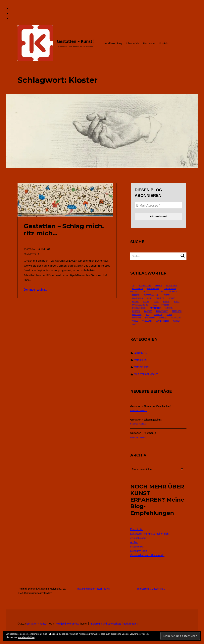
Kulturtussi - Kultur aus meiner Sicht (150, 534)
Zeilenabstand (138, 538)
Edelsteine (158, 292)
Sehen (169, 315)
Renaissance (162, 311)
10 (133, 285)
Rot (148, 315)
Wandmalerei (162, 321)
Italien (146, 302)
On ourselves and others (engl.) (147, 555)
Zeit (134, 324)
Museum (170, 308)
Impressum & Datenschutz (151, 589)
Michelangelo (139, 308)
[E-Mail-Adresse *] (158, 206)
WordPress (73, 624)
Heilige (172, 298)
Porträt (148, 311)
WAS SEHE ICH (142, 367)
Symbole (163, 318)
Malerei (165, 305)
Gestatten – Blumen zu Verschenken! (151, 406)
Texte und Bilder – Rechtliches (93, 589)
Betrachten (172, 285)
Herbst (135, 302)
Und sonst (149, 43)
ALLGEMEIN (141, 353)
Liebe (155, 305)
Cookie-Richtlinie (26, 637)
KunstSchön (137, 529)
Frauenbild (137, 298)
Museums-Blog (138, 551)
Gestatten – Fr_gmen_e (143, 433)
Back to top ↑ (131, 624)
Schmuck (158, 315)
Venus (135, 321)
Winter (177, 321)
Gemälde (160, 298)
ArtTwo (134, 542)
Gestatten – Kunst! (75, 41)
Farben (167, 295)
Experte (136, 295)
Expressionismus (152, 295)
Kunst (177, 302)
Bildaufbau (138, 289)
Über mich (133, 43)
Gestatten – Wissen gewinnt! (146, 420)
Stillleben (150, 318)
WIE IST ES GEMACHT (146, 374)
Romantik (137, 315)
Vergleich (147, 321)
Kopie (156, 302)
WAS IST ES (140, 360)
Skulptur (137, 318)
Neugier (136, 311)
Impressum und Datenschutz (105, 624)
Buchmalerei (153, 289)
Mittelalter (155, 308)
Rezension (177, 311)
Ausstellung (145, 285)
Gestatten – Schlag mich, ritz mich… (64, 230)
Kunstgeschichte (140, 305)
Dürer (146, 292)
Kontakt (164, 43)
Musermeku (137, 547)
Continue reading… (35, 290)
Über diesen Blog (112, 43)
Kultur (166, 302)
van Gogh (176, 318)
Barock (158, 285)
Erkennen (172, 292)
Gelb (149, 298)
